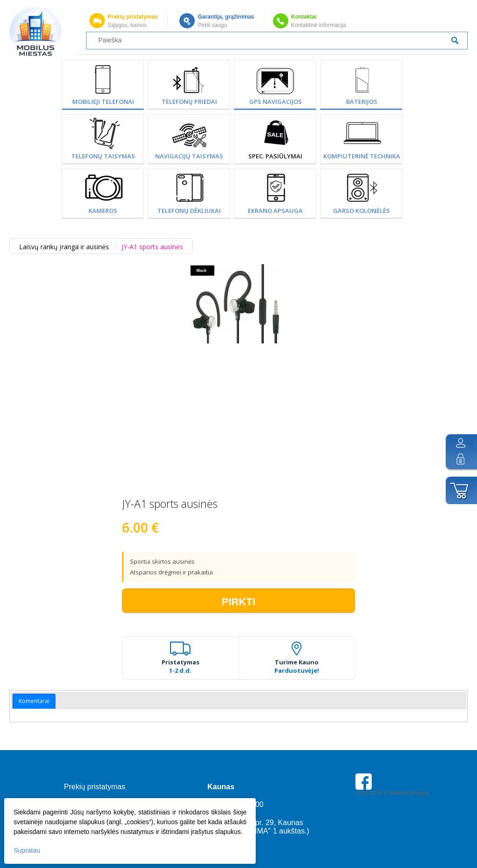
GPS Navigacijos (276, 102)
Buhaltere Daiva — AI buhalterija (396, 826)
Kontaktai (304, 17)
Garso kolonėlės (361, 211)
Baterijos (362, 102)
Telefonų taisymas (103, 156)
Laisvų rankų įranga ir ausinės (64, 247)
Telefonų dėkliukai (189, 211)
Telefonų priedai (189, 102)
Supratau (27, 850)
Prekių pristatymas (133, 17)
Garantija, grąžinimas (226, 17)
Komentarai (34, 701)
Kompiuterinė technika (362, 156)
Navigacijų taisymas (189, 156)
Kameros (103, 211)
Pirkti (238, 602)
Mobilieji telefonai (103, 102)
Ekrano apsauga (275, 211)
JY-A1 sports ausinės (152, 247)
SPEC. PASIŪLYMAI (275, 156)
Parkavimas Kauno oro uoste (391, 819)
